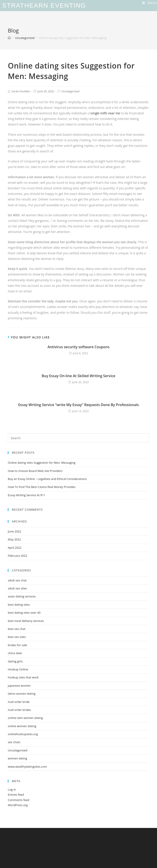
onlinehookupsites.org (23, 734)
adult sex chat (17, 580)
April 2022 (15, 548)
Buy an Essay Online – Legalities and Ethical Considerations (47, 479)
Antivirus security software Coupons (78, 347)
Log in (12, 789)
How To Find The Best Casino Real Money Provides (42, 487)
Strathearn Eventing (44, 5)
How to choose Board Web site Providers (35, 471)
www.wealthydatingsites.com (27, 767)
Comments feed (18, 800)
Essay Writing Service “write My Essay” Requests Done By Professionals (78, 405)
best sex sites (17, 637)
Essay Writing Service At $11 (27, 495)
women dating (17, 758)
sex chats (14, 742)
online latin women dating (25, 718)
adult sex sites (17, 588)
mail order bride (19, 702)
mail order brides (19, 710)
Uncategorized (70, 91)
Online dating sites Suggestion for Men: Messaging (42, 463)
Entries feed (16, 795)
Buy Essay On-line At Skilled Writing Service (79, 376)
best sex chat (17, 629)
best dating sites (19, 605)
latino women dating (22, 694)
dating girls (15, 661)
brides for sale (17, 645)
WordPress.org (18, 805)
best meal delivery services (26, 621)
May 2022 (14, 539)
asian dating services (22, 596)
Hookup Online (18, 669)
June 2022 (14, 531)
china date (15, 653)
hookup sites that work (23, 677)
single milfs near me (106, 113)
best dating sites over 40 (24, 613)
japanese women (19, 686)
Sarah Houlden (21, 91)
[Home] (9, 38)
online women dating (22, 726)
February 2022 (17, 556)
